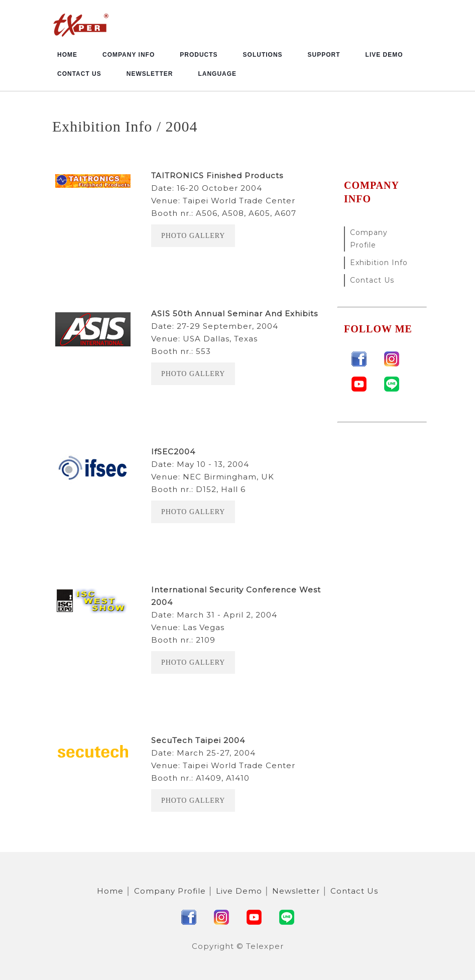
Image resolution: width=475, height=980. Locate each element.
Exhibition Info (379, 263)
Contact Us (79, 74)
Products (199, 55)
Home (67, 55)
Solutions (263, 55)
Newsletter (150, 74)
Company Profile (369, 239)
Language (217, 74)
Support (324, 55)
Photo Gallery (193, 236)
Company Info (129, 55)
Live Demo (384, 55)
